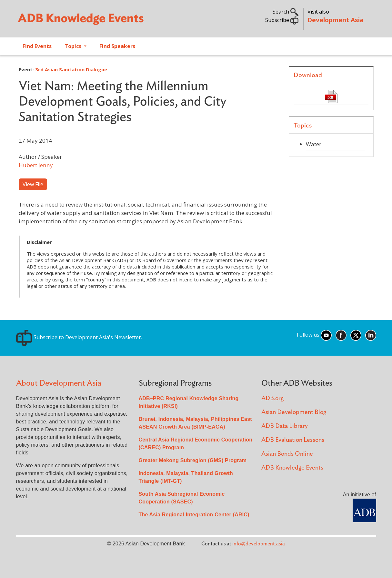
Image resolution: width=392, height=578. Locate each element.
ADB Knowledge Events (292, 468)
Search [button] (286, 12)
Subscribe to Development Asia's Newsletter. (79, 337)
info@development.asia (259, 544)
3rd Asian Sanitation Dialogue (71, 69)
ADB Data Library (285, 426)
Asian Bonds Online (287, 454)
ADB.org (272, 398)
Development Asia (335, 20)
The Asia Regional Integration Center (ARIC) (194, 515)
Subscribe (282, 20)
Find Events (37, 46)
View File (33, 184)
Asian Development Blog (294, 412)
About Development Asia (59, 383)
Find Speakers (117, 46)
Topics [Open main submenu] (74, 46)
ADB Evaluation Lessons (293, 440)
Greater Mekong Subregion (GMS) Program (193, 460)
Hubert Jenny (36, 165)
